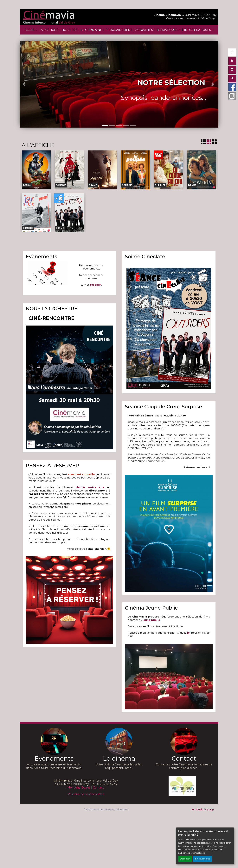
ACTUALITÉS (144, 30)
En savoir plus (203, 859)
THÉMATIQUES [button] (167, 30)
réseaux (96, 285)
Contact (98, 788)
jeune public (151, 620)
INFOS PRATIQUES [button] (198, 30)
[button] (25, 84)
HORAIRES (69, 30)
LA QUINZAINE (91, 30)
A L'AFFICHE (49, 30)
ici (189, 633)
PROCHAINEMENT (119, 30)
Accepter (185, 859)
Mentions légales (79, 788)
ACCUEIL (31, 30)
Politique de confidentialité (86, 794)
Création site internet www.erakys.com (106, 809)
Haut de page (203, 809)
